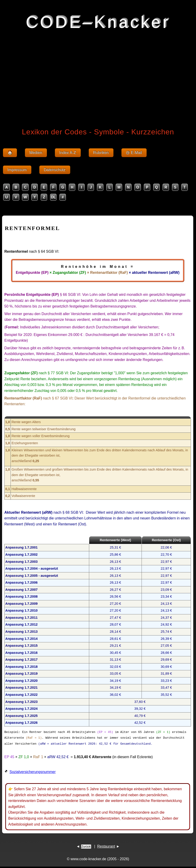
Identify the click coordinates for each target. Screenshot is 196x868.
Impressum (17, 170)
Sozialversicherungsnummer (32, 772)
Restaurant (106, 846)
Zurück (86, 846)
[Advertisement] (98, 78)
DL (53, 197)
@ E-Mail (134, 153)
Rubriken (101, 153)
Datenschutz (55, 170)
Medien (36, 153)
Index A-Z (68, 153)
